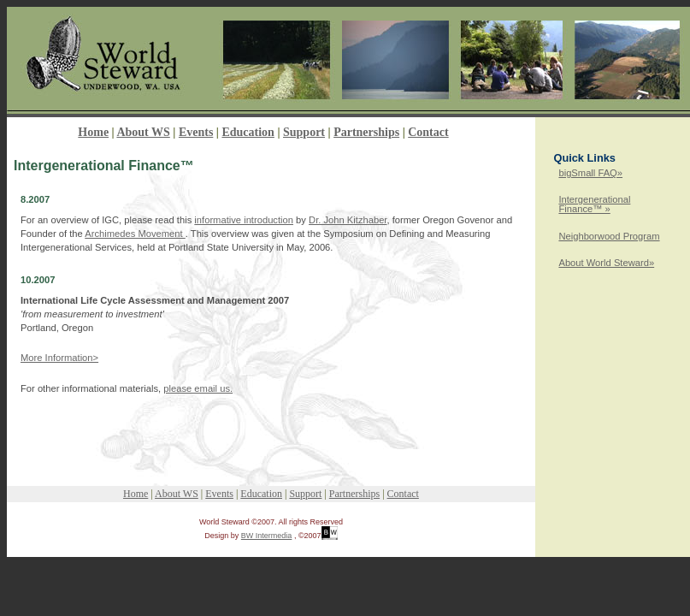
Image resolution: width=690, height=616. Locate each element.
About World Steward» (606, 263)
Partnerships (366, 132)
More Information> (59, 358)
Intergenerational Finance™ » (594, 204)
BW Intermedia (267, 536)
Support (304, 132)
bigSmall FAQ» (590, 173)
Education (248, 132)
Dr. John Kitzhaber (348, 220)
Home (93, 132)
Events (196, 132)
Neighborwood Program (609, 236)
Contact (428, 132)
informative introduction (244, 220)
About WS (143, 132)
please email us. (198, 388)
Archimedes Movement (135, 234)
